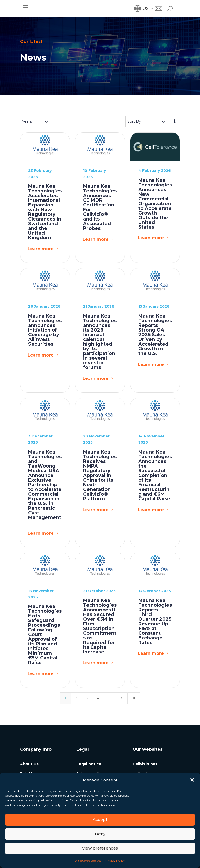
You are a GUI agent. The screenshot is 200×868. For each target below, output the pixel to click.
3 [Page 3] (87, 698)
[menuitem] (149, 8)
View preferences (100, 848)
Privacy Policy (115, 861)
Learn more (41, 249)
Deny (100, 834)
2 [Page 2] (76, 698)
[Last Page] (134, 698)
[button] (192, 780)
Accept (100, 820)
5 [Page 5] (110, 698)
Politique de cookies (87, 861)
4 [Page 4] (98, 698)
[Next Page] (121, 698)
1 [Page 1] (65, 698)
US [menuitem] (146, 8)
